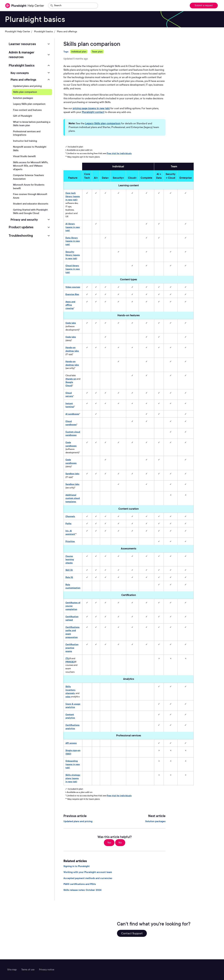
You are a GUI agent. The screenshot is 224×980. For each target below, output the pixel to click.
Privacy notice (47, 970)
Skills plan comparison (25, 92)
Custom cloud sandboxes (73, 433)
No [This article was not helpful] (120, 843)
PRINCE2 (70, 662)
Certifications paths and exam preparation (72, 632)
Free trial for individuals (119, 153)
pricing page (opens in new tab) (91, 108)
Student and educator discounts (31, 204)
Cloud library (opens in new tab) (73, 269)
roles (68, 697)
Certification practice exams (72, 648)
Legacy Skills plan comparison (103, 123)
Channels (70, 516)
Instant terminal (70, 405)
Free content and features (27, 110)
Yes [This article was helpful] (109, 843)
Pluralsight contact (93, 112)
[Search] (73, 6)
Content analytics (70, 716)
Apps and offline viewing (70, 305)
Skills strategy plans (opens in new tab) (73, 778)
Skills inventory (70, 688)
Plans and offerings (67, 32)
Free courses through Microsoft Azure (30, 196)
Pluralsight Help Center (17, 32)
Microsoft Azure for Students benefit (29, 187)
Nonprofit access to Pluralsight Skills (30, 149)
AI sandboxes (72, 414)
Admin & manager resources (22, 55)
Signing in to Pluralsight (77, 866)
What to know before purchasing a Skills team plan (32, 124)
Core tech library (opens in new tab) (73, 196)
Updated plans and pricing (78, 821)
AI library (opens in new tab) (73, 227)
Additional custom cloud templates (73, 498)
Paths (68, 523)
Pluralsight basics (43, 32)
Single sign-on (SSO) (73, 752)
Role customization (73, 586)
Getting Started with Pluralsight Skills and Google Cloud (30, 212)
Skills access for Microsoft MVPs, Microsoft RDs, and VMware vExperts (31, 166)
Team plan (97, 52)
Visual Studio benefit (24, 156)
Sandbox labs (72, 474)
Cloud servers (69, 394)
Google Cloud (69, 384)
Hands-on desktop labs (72, 349)
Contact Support (132, 933)
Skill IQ (69, 570)
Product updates (21, 227)
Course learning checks (70, 559)
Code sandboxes (71, 444)
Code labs (71, 323)
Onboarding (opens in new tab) (73, 764)
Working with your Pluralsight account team (88, 872)
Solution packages (155, 821)
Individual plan (79, 52)
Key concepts (20, 73)
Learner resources (22, 44)
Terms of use (28, 970)
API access (71, 743)
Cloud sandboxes (71, 423)
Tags (66, 52)
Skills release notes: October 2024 (82, 890)
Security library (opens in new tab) (73, 255)
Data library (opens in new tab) (73, 241)
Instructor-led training (25, 141)
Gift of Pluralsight (23, 116)
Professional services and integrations (27, 133)
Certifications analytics (72, 727)
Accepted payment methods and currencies (88, 878)
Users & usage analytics (73, 706)
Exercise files (72, 294)
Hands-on (71, 379)
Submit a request (204, 5)
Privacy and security (24, 220)
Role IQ (69, 577)
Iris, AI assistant (70, 532)
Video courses (73, 287)
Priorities (70, 541)
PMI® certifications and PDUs (80, 884)
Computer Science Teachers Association (28, 177)
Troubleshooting (21, 236)
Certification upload (72, 618)
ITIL (67, 658)
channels (70, 693)
